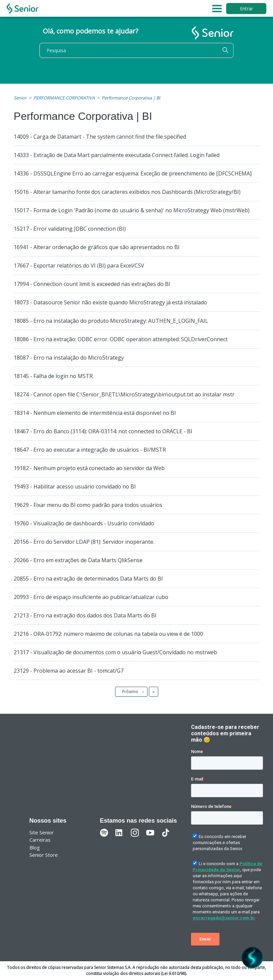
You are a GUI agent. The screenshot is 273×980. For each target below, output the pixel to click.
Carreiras (40, 840)
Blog (35, 847)
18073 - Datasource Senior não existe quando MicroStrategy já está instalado (110, 302)
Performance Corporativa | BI (131, 98)
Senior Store (44, 855)
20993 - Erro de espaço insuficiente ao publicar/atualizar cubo (91, 597)
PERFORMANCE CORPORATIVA (64, 98)
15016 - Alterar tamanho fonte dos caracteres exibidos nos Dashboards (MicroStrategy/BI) (127, 192)
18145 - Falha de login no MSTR (53, 376)
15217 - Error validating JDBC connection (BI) (70, 229)
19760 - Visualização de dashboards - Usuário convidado (84, 523)
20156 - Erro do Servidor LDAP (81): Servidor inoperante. (84, 542)
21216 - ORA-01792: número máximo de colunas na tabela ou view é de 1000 (108, 634)
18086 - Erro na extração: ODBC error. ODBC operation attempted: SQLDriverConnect (121, 339)
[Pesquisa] (136, 50)
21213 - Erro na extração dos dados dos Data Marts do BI (85, 615)
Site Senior (42, 832)
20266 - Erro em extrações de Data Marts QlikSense (78, 560)
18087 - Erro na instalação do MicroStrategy (69, 358)
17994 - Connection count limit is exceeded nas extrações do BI (92, 284)
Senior (20, 98)
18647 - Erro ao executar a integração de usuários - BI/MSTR (90, 450)
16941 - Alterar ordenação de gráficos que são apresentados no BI (97, 247)
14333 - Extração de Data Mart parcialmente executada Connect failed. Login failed (117, 155)
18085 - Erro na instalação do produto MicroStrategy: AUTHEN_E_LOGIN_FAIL (111, 321)
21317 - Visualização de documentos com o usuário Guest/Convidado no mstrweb (115, 652)
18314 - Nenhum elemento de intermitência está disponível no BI (95, 413)
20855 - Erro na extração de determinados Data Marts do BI (88, 579)
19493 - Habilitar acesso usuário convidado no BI (75, 486)
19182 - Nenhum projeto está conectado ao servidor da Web (89, 468)
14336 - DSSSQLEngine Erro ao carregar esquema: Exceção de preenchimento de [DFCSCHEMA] (133, 173)
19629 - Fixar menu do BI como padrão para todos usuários (88, 505)
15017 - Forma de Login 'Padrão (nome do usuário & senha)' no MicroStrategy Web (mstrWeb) (132, 210)
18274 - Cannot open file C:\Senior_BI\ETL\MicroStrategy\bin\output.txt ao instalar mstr (124, 394)
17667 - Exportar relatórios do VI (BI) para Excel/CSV (79, 266)
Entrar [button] (246, 9)
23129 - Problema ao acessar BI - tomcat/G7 (69, 671)
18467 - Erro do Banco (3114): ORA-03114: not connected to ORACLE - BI (103, 431)
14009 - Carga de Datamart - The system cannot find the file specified (100, 137)
